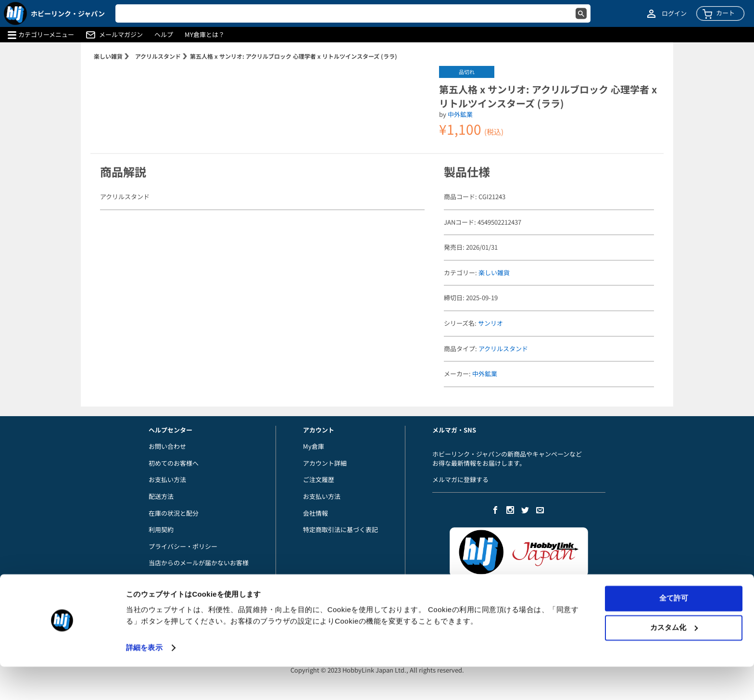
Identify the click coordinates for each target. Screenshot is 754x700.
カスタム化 (674, 661)
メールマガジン (121, 35)
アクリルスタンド (158, 56)
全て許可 (674, 632)
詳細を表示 (144, 681)
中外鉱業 (460, 114)
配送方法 (161, 496)
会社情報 (315, 513)
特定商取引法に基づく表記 (340, 529)
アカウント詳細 (325, 463)
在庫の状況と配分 (174, 513)
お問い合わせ (167, 446)
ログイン (674, 13)
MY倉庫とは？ (205, 35)
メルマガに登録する (460, 479)
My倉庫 (314, 446)
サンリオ (490, 323)
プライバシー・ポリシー (183, 546)
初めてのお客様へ (174, 463)
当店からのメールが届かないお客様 (199, 563)
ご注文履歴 (319, 479)
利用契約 (161, 529)
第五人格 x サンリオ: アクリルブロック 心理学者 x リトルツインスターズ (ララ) (294, 56)
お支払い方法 (167, 479)
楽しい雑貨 (108, 56)
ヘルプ (164, 35)
